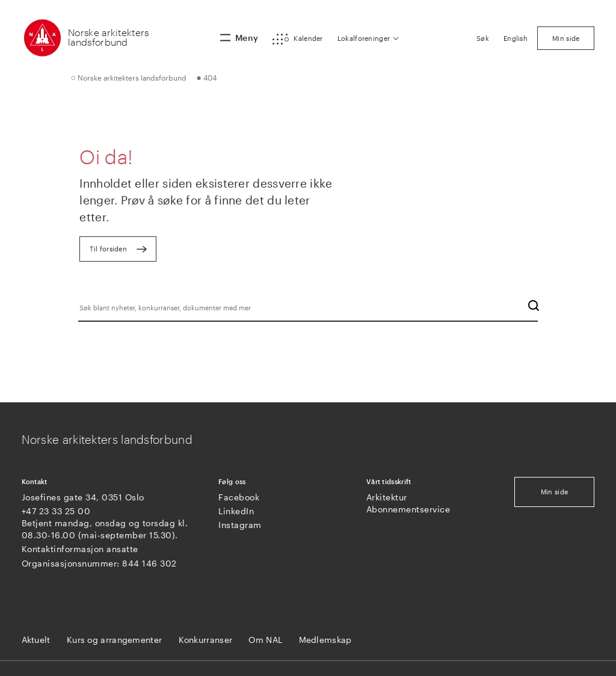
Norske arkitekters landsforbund (108, 37)
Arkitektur (387, 497)
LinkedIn (236, 511)
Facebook (239, 497)
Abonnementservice (408, 509)
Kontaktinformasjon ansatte (80, 549)
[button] (297, 39)
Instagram (240, 525)
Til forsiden (108, 249)
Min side (554, 492)
